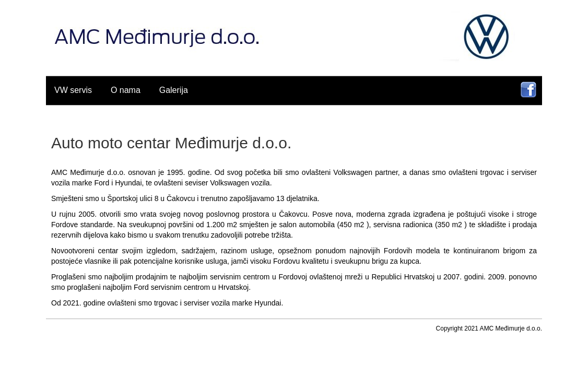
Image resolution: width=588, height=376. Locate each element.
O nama (126, 90)
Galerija (174, 90)
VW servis (73, 90)
